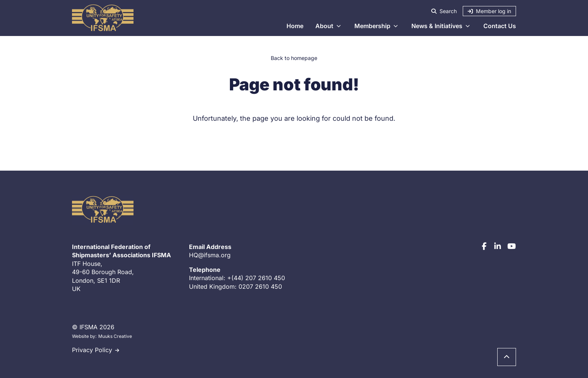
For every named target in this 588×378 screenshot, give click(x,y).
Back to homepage (294, 58)
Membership (372, 26)
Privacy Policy (92, 350)
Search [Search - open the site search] (444, 11)
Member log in (489, 11)
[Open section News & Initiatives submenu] (468, 26)
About (324, 26)
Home (295, 26)
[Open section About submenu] (339, 26)
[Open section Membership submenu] (396, 26)
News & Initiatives (437, 26)
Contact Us (500, 26)
